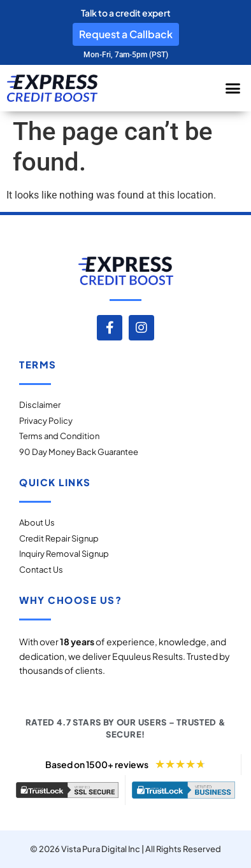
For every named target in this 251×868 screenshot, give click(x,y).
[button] (233, 88)
